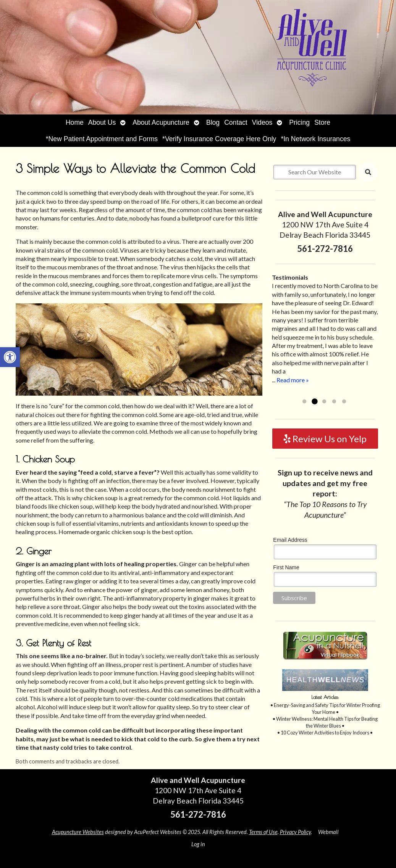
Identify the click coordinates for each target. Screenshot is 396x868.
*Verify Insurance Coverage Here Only (219, 139)
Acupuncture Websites (78, 832)
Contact (236, 122)
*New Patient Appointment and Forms (102, 139)
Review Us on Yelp (325, 439)
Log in (198, 844)
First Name (286, 567)
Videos (262, 122)
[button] (10, 357)
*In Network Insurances (315, 139)
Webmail (328, 832)
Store (322, 122)
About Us (102, 122)
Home (75, 122)
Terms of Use (263, 832)
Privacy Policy (295, 832)
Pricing (299, 122)
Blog (213, 122)
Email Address (290, 540)
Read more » (293, 380)
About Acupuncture (161, 122)
